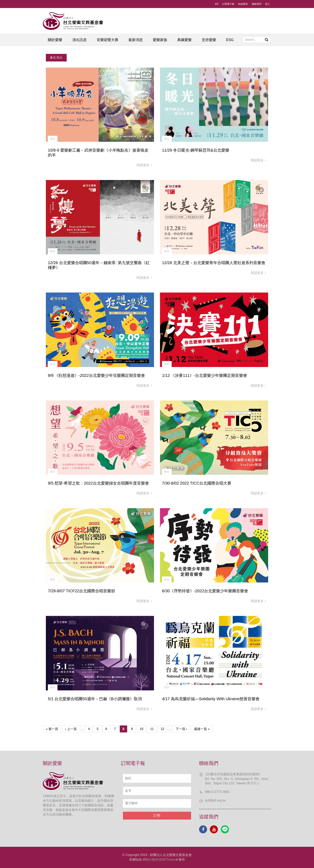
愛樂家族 (160, 40)
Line (225, 829)
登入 (268, 4)
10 (142, 729)
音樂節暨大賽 (108, 40)
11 (152, 729)
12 (162, 729)
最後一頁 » (202, 729)
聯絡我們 (257, 4)
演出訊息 (80, 40)
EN (217, 4)
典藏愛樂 (184, 40)
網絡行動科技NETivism (160, 859)
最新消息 (136, 40)
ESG (230, 40)
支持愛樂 (209, 40)
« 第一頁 (52, 729)
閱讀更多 (144, 165)
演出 (53, 139)
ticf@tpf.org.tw (215, 800)
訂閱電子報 (228, 4)
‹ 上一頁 (71, 729)
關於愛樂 (55, 40)
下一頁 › (181, 729)
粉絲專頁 (243, 4)
